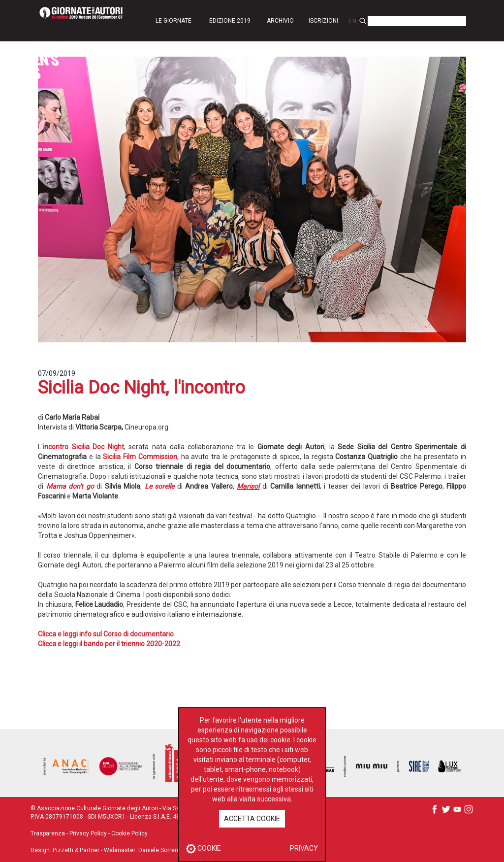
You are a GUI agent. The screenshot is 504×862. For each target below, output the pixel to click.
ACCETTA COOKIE (252, 819)
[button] (173, 20)
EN (353, 21)
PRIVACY (304, 848)
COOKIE (204, 848)
